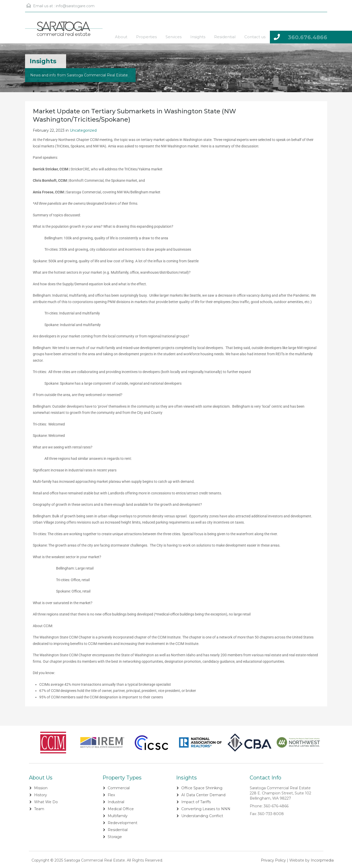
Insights (198, 37)
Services (174, 37)
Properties (146, 37)
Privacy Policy (273, 860)
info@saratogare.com (75, 6)
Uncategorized (83, 130)
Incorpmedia (322, 860)
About (121, 37)
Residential (225, 37)
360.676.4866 (308, 37)
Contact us (255, 37)
